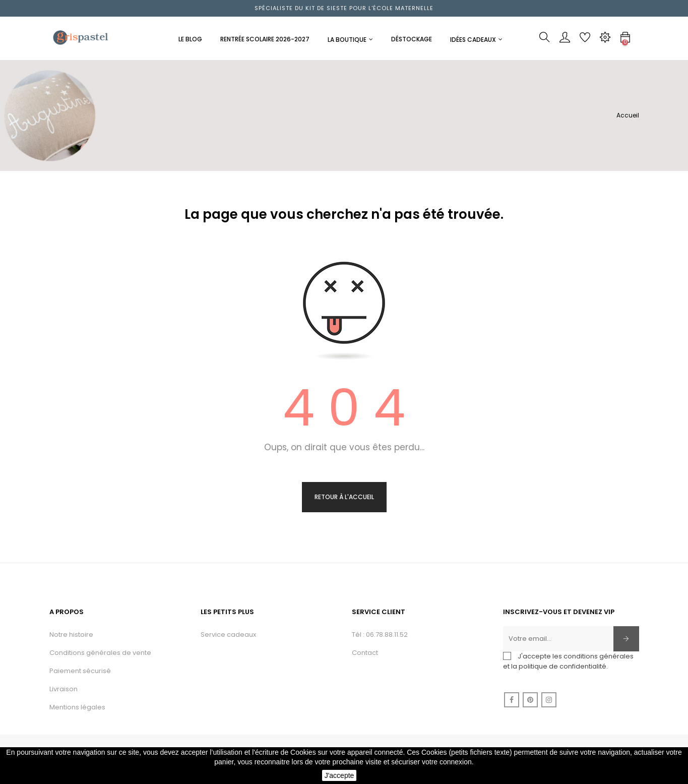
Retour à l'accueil (344, 497)
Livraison (64, 689)
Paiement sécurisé (80, 671)
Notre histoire (71, 635)
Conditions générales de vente (100, 653)
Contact (365, 653)
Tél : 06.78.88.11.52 (380, 635)
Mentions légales (77, 707)
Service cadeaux (228, 635)
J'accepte (339, 775)
